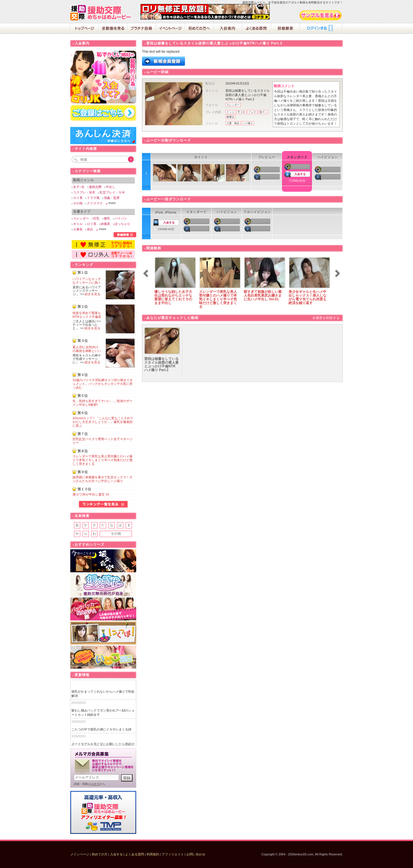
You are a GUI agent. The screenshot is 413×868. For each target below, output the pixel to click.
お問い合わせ (196, 854)
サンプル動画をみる (321, 15)
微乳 (107, 218)
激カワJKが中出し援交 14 (91, 494)
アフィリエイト (173, 854)
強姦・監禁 (112, 198)
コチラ (95, 784)
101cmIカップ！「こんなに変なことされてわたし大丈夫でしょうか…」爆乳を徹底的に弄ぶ (103, 422)
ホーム (85, 29)
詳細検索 (285, 29)
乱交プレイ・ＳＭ (112, 192)
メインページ (80, 854)
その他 (78, 203)
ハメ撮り (248, 123)
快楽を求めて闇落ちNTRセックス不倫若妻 (87, 317)
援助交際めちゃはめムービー (102, 13)
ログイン (321, 29)
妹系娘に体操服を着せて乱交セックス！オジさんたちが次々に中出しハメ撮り (103, 479)
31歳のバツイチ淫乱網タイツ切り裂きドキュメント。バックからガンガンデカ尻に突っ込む (103, 384)
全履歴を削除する (326, 318)
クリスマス (95, 203)
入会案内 (228, 29)
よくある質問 (257, 29)
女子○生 (79, 187)
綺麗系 (105, 224)
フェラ (252, 112)
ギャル (78, 224)
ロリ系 (78, 198)
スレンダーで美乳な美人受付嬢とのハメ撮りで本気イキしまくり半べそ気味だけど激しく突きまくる (103, 460)
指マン (263, 112)
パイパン (121, 218)
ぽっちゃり (122, 224)
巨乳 (96, 218)
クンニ (230, 112)
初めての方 (100, 854)
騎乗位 (230, 117)
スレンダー (233, 105)
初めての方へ (199, 29)
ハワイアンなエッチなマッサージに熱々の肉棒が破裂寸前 (87, 283)
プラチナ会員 (142, 29)
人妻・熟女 (233, 123)
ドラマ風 (93, 198)
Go (128, 159)
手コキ (241, 112)
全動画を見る (113, 29)
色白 (90, 229)
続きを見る (92, 294)
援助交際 (95, 187)
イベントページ (171, 29)
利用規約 (153, 854)
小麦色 (78, 229)
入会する (300, 174)
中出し (111, 187)
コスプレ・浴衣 (84, 192)
